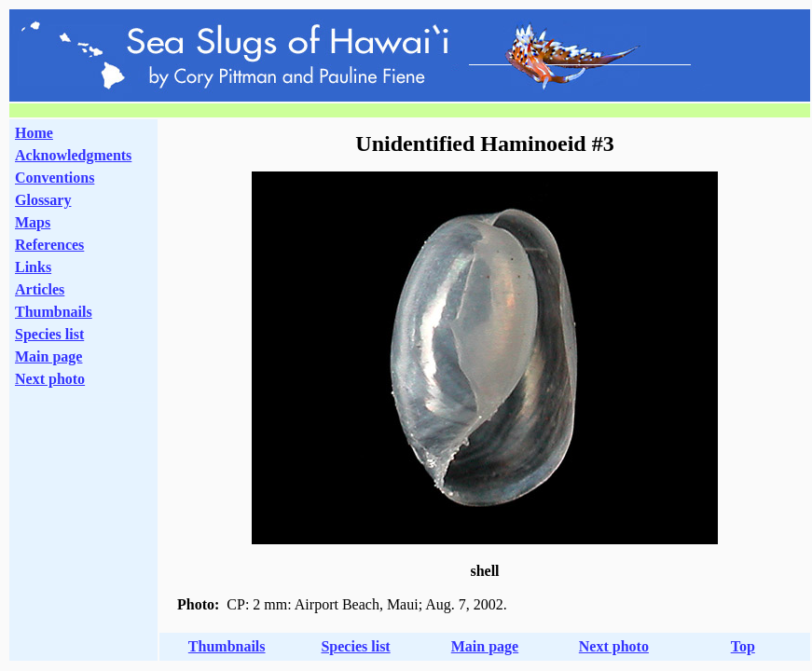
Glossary (43, 200)
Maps (33, 222)
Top (743, 646)
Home (34, 133)
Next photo (614, 646)
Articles (40, 289)
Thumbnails (54, 312)
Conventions (55, 178)
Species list (49, 334)
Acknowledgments (73, 155)
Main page (48, 356)
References (49, 245)
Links (33, 267)
